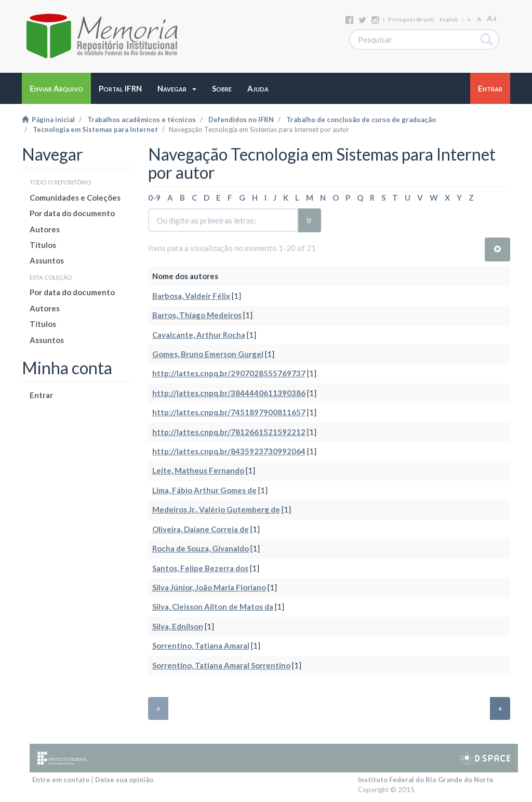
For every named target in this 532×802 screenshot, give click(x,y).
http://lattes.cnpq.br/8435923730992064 (229, 451)
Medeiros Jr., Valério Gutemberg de (216, 509)
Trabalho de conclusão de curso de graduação (361, 120)
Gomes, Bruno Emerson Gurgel (208, 354)
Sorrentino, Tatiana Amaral (201, 646)
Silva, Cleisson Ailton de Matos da (213, 607)
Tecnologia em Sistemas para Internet (95, 129)
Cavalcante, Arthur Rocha (199, 335)
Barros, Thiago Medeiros (197, 315)
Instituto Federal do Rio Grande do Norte (426, 780)
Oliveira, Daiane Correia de (201, 529)
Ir (309, 220)
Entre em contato (61, 780)
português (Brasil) (411, 19)
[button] (177, 88)
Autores (45, 229)
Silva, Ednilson (178, 626)
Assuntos (47, 260)
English (449, 19)
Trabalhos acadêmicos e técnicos (142, 120)
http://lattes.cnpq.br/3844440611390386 (229, 393)
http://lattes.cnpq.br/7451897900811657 (229, 412)
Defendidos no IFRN (241, 120)
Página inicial (48, 120)
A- (469, 19)
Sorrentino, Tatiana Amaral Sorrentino (221, 665)
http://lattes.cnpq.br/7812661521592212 (229, 432)
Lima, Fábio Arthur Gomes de (204, 490)
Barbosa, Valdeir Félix (191, 296)
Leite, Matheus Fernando (198, 470)
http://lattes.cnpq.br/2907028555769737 (229, 373)
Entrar (41, 395)
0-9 (154, 198)
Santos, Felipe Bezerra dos (200, 568)
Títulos (43, 245)
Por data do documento (72, 213)
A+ (492, 18)
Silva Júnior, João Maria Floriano (209, 587)
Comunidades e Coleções (75, 198)
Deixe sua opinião (124, 780)
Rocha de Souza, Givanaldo (201, 548)
